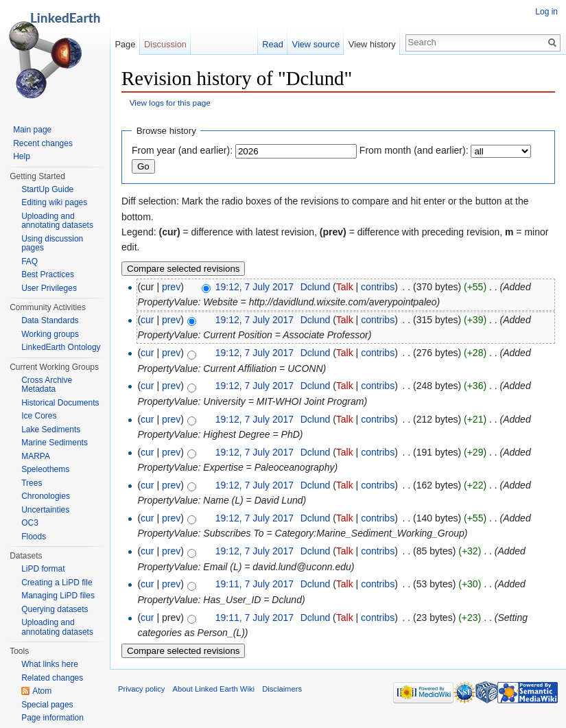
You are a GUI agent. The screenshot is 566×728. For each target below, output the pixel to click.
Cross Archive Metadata (47, 385)
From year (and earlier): (182, 150)
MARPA (36, 456)
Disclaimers (282, 689)
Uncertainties (45, 510)
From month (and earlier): (414, 150)
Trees (32, 483)
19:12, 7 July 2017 (255, 287)
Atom (42, 691)
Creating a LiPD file (57, 583)
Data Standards (50, 320)
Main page (32, 130)
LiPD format (43, 569)
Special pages (47, 705)
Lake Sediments (51, 430)
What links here (50, 664)
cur (147, 320)
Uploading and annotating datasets (57, 221)
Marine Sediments (55, 443)
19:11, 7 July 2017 (255, 584)
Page (125, 44)
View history (372, 44)
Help (22, 156)
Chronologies (46, 496)
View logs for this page (170, 103)
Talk (345, 287)
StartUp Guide (47, 189)
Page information (52, 718)
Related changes (52, 678)
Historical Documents (60, 403)
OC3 (30, 523)
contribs (378, 287)
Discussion (165, 44)
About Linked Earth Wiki (214, 689)
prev (171, 287)
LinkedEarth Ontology (61, 347)
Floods (34, 537)
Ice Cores (39, 416)
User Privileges (49, 288)
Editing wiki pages (54, 202)
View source (316, 44)
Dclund (316, 287)
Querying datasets (55, 609)
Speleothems (45, 469)
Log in (546, 12)
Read (273, 44)
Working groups (50, 334)
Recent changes (43, 143)
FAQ (30, 261)
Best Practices (48, 274)
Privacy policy (141, 689)
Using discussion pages (52, 244)
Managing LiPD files (58, 596)
